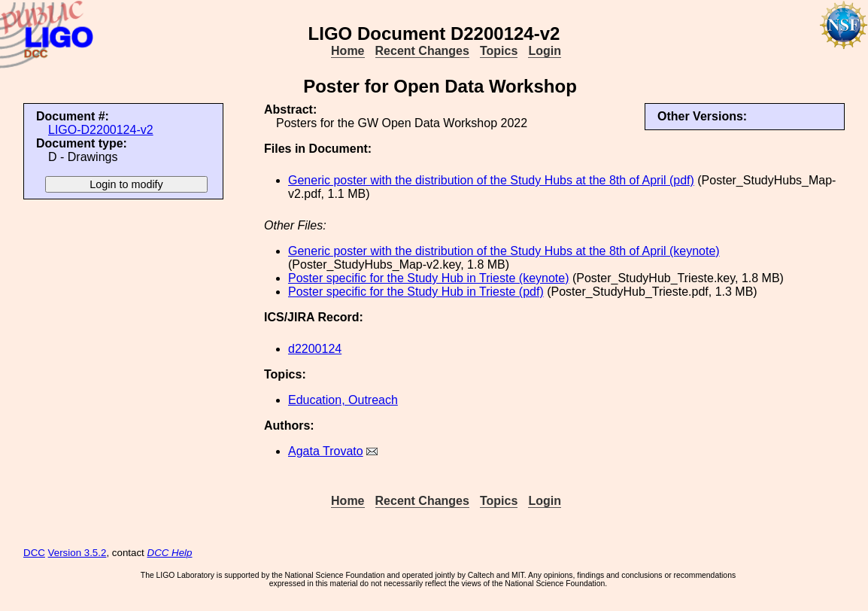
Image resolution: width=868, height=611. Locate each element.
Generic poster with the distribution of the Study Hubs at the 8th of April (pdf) (491, 180)
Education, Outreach (343, 400)
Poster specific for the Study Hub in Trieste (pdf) (416, 292)
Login (545, 51)
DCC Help (170, 553)
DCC (34, 553)
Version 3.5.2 (77, 553)
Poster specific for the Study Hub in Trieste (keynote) (429, 278)
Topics (499, 51)
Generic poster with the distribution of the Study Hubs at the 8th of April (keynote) (504, 251)
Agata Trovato (326, 451)
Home (348, 51)
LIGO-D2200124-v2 (101, 130)
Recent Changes (422, 51)
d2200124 (315, 349)
